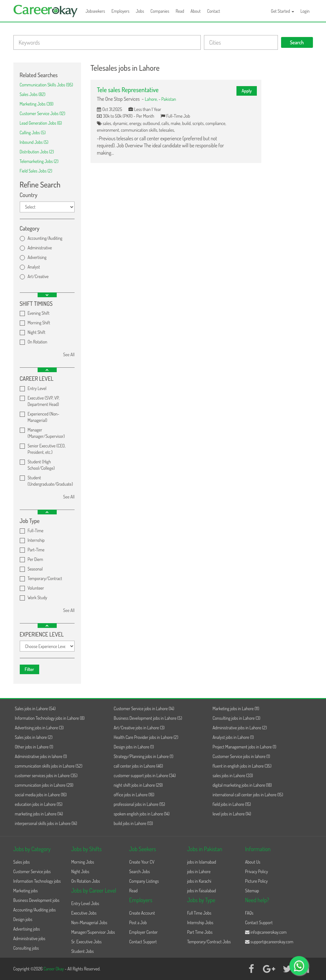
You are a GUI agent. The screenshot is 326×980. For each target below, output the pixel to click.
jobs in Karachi (199, 881)
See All (69, 354)
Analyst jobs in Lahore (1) (233, 737)
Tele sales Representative (128, 90)
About (196, 11)
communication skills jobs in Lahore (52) (49, 766)
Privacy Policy (257, 871)
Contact (214, 11)
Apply (247, 91)
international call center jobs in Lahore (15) (248, 795)
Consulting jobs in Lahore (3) (236, 718)
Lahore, (152, 99)
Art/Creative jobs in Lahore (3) (139, 728)
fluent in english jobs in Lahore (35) (242, 766)
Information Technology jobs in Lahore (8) (50, 718)
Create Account (142, 913)
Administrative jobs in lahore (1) (41, 756)
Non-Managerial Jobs (89, 922)
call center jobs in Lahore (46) (138, 766)
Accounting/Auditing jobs (35, 910)
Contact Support (143, 942)
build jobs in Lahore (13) (133, 823)
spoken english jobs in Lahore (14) (142, 814)
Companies (160, 11)
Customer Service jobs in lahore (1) (241, 756)
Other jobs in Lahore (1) (34, 747)
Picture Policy (256, 881)
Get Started (283, 11)
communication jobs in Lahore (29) (44, 785)
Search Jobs (139, 871)
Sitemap (252, 891)
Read (180, 11)
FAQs (249, 913)
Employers (121, 11)
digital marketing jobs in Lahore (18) (242, 785)
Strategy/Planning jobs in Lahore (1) (144, 756)
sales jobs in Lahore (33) (233, 775)
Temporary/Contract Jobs (209, 942)
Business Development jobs (36, 900)
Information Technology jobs (37, 881)
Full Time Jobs (199, 913)
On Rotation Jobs (85, 881)
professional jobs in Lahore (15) (139, 804)
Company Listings (144, 881)
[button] (47, 295)
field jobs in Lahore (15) (232, 804)
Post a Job (138, 922)
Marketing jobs (26, 891)
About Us (253, 862)
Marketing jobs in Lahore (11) (236, 708)
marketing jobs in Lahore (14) (39, 814)
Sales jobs (22, 862)
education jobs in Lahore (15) (39, 804)
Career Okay (54, 969)
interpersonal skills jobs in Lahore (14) (46, 823)
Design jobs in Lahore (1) (134, 747)
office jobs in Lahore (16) (134, 795)
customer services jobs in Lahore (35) (46, 775)
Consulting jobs (26, 948)
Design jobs (23, 919)
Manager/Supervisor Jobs (93, 932)
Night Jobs (80, 871)
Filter (29, 669)
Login (305, 11)
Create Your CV (142, 862)
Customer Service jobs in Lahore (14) (144, 708)
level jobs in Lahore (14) (232, 814)
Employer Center (143, 932)
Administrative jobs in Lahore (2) (240, 728)
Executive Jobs (84, 913)
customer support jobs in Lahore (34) (145, 775)
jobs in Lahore (199, 871)
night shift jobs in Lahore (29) (138, 785)
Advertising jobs (27, 929)
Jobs (140, 11)
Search (297, 42)
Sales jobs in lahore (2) (34, 737)
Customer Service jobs (32, 871)
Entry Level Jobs (85, 903)
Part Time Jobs (200, 932)
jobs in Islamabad (202, 862)
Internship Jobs (200, 922)
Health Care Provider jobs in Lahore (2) (146, 737)
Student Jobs (82, 951)
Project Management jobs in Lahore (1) (244, 747)
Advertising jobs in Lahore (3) (39, 728)
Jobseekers (95, 11)
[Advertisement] (292, 158)
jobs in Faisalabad (201, 891)
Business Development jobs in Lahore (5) (148, 718)
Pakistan (169, 99)
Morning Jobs (83, 862)
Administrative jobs (29, 938)
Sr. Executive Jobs (86, 942)
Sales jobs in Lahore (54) (35, 708)
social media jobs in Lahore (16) (41, 795)
